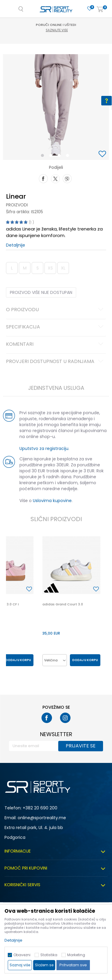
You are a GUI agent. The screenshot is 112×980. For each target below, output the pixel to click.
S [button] (38, 268)
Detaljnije (16, 245)
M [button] (25, 268)
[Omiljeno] (90, 9)
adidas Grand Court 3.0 (63, 604)
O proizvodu (56, 310)
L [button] (12, 268)
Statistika (49, 955)
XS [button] (50, 268)
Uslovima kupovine (52, 501)
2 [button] (52, 157)
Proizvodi (17, 205)
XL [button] (63, 268)
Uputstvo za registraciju (44, 448)
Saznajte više (57, 30)
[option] (56, 107)
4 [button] (69, 157)
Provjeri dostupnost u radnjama (56, 362)
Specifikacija (56, 327)
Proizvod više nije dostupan (41, 292)
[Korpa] (100, 10)
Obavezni (22, 955)
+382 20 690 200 (40, 808)
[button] (103, 154)
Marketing (76, 955)
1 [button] (43, 157)
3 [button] (60, 157)
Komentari (56, 345)
